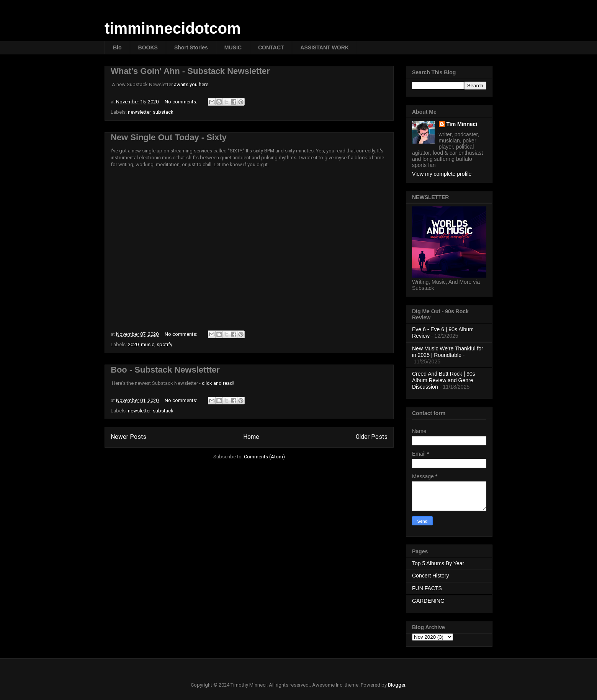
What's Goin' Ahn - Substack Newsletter (190, 71)
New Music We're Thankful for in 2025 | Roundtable (448, 352)
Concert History (430, 576)
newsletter (139, 112)
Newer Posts (128, 437)
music (148, 344)
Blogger (397, 685)
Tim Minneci (462, 124)
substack (163, 112)
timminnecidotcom (173, 28)
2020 (133, 344)
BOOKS (148, 47)
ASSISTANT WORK (325, 47)
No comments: (182, 102)
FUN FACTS (427, 588)
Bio (117, 47)
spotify (164, 344)
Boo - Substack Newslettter (165, 370)
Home (251, 437)
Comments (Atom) (264, 457)
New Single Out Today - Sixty (169, 137)
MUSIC (233, 47)
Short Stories (191, 47)
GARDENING (428, 601)
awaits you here (191, 84)
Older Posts (372, 437)
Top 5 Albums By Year (438, 563)
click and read (217, 383)
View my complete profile (442, 174)
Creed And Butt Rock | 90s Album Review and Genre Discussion (444, 380)
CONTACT (271, 47)
